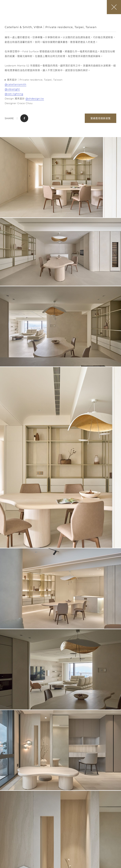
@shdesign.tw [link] (35, 99)
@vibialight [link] (12, 89)
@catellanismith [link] (16, 84)
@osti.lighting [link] (14, 94)
